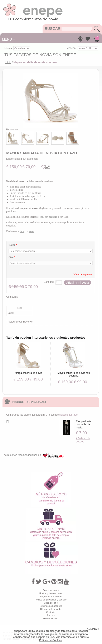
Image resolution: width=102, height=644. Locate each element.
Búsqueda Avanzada (51, 609)
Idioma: (9, 48)
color (32, 231)
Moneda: (71, 48)
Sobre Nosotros (51, 590)
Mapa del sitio (51, 603)
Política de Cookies (51, 640)
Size (12, 257)
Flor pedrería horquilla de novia (84, 424)
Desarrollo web (51, 618)
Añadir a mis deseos (83, 440)
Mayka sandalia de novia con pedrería (74, 374)
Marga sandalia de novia (28, 373)
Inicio (8, 62)
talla (22, 231)
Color (13, 245)
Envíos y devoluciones (51, 593)
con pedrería (51, 217)
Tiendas (51, 615)
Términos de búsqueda (51, 606)
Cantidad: (49, 282)
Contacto (51, 612)
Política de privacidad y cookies (51, 600)
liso (41, 217)
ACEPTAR (93, 629)
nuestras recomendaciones (22, 455)
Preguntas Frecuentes (51, 596)
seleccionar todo (69, 415)
